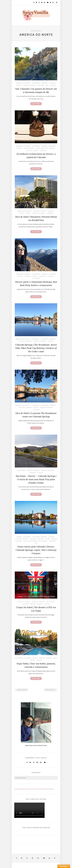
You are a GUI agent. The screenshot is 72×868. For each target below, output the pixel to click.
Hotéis (22, 213)
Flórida (51, 211)
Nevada (40, 604)
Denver (44, 83)
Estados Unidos (40, 211)
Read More (36, 104)
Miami (29, 213)
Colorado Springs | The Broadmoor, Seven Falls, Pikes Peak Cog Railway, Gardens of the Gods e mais (36, 348)
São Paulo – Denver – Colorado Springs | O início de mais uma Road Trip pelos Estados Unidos (36, 479)
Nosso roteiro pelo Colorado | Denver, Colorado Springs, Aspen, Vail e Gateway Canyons (36, 550)
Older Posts (51, 690)
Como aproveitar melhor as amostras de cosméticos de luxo (34, 789)
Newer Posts (22, 690)
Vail (47, 85)
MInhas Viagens (30, 85)
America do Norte (23, 83)
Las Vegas (50, 602)
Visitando (36, 278)
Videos (53, 85)
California (19, 658)
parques (42, 276)
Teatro (47, 604)
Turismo (41, 85)
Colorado (36, 83)
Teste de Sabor (32, 150)
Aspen (19, 537)
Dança (28, 602)
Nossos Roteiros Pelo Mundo (35, 541)
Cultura (20, 602)
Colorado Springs (48, 339)
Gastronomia (29, 148)
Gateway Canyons (37, 539)
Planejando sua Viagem (45, 148)
